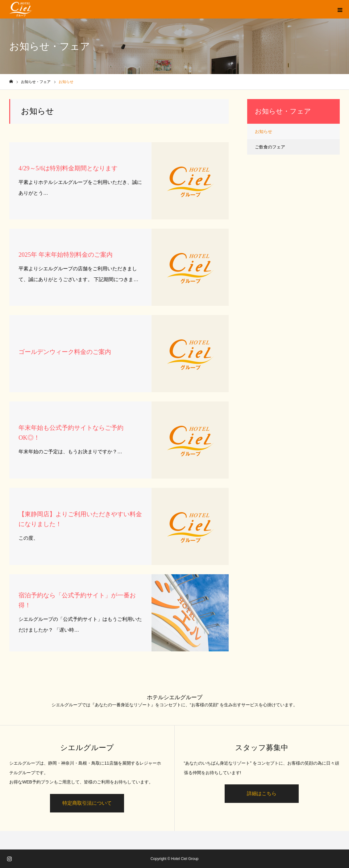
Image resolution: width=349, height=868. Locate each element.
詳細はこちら (262, 793)
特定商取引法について (87, 803)
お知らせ (264, 131)
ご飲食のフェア (270, 147)
